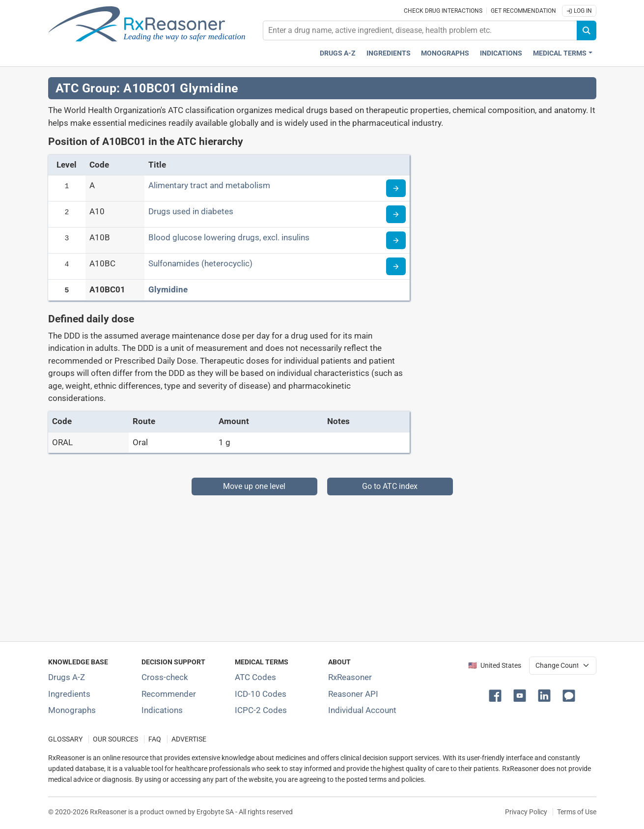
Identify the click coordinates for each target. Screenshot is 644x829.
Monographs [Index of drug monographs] (72, 710)
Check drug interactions (443, 11)
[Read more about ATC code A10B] (396, 240)
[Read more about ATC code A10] (396, 214)
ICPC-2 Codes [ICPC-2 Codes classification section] (261, 710)
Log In (579, 11)
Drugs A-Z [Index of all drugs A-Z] (67, 677)
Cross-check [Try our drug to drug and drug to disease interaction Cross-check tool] (165, 677)
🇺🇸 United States (495, 666)
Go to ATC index (390, 486)
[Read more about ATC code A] (396, 188)
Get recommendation (523, 11)
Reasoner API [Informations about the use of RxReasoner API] (353, 694)
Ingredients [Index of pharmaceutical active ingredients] (69, 694)
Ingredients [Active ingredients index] (389, 53)
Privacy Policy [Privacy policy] (526, 812)
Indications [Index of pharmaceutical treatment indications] (162, 710)
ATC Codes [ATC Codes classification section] (255, 677)
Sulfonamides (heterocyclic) (200, 263)
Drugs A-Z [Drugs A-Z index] (338, 53)
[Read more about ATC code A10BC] (396, 266)
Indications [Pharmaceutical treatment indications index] (501, 53)
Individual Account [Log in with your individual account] (362, 710)
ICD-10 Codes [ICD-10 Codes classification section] (261, 694)
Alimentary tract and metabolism (209, 185)
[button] (497, 695)
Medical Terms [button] (560, 53)
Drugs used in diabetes (191, 211)
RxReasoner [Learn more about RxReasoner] (350, 677)
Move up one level (254, 486)
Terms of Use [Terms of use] (577, 812)
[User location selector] (563, 665)
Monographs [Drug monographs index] (445, 53)
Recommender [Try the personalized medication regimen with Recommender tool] (169, 694)
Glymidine (168, 289)
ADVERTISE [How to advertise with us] (189, 739)
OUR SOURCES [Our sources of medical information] (115, 739)
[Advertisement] (322, 564)
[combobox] (420, 30)
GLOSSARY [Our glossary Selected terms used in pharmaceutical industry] (65, 739)
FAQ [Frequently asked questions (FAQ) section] (155, 739)
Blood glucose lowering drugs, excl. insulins (229, 237)
